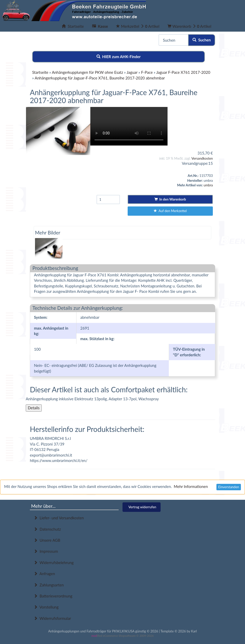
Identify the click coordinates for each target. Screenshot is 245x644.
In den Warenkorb (170, 199)
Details (34, 408)
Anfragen (44, 574)
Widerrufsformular (52, 618)
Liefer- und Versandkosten (59, 518)
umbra (208, 185)
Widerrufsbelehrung (54, 563)
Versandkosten (202, 158)
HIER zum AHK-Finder (119, 57)
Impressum (46, 551)
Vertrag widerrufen (142, 507)
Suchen (202, 40)
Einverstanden (229, 487)
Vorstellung (46, 607)
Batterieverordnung (53, 596)
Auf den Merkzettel (170, 211)
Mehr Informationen (191, 486)
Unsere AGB (47, 540)
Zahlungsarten (49, 585)
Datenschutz (47, 529)
